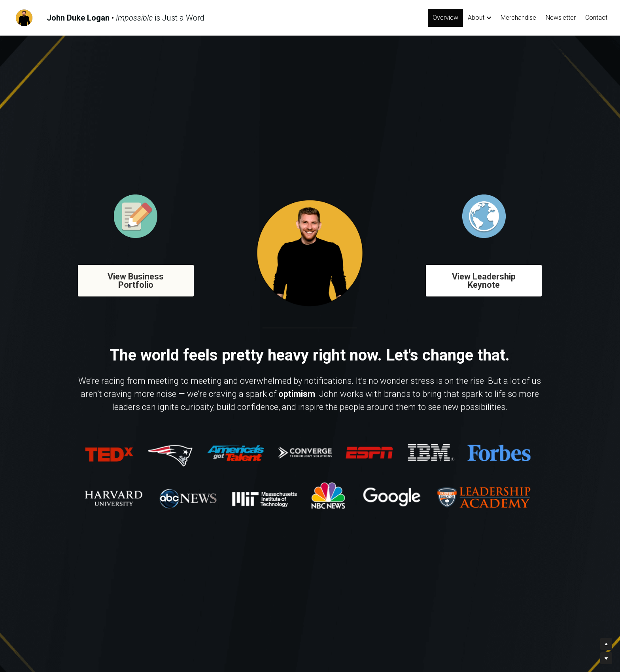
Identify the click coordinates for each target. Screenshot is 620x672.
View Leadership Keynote (489, 279)
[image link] (24, 17)
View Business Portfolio (131, 279)
